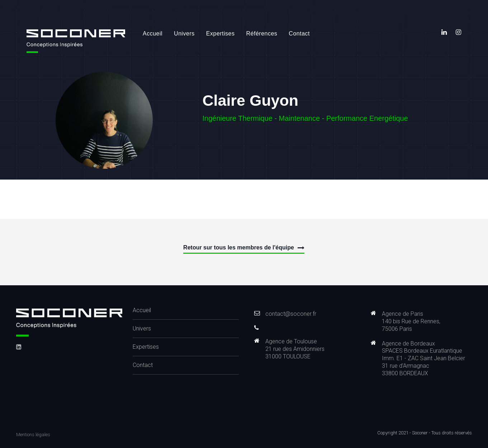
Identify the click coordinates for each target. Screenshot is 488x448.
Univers (184, 34)
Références (262, 34)
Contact (299, 34)
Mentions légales (33, 435)
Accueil (153, 34)
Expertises (221, 34)
